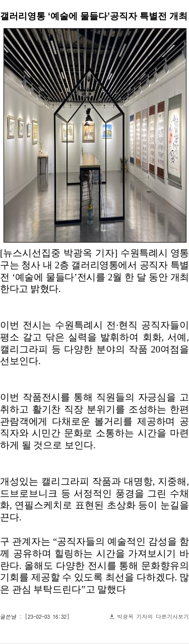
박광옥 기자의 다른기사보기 (153, 617)
